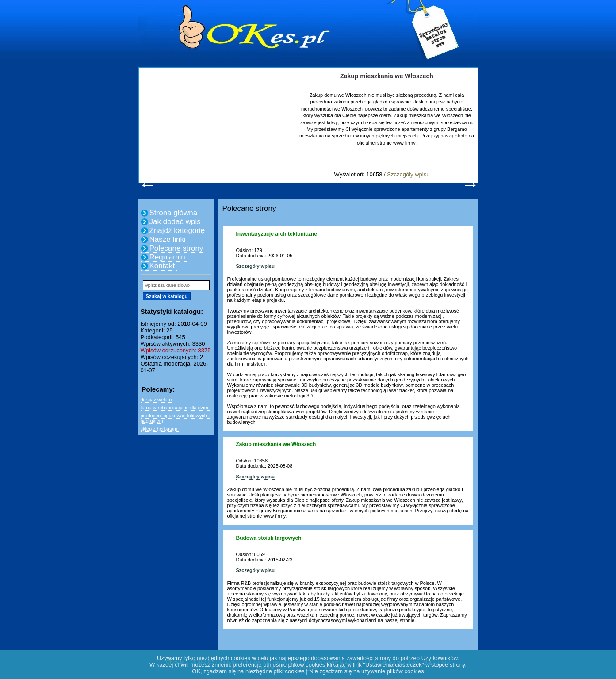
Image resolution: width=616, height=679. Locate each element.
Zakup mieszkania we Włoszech (387, 76)
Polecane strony (176, 248)
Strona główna (174, 213)
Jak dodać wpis (175, 222)
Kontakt (162, 266)
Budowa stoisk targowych (269, 538)
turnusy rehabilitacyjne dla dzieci (176, 408)
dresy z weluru (156, 400)
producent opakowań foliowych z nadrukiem (176, 418)
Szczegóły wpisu (408, 174)
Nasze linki (168, 239)
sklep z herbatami (160, 429)
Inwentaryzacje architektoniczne (277, 234)
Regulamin (167, 257)
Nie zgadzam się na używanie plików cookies (366, 671)
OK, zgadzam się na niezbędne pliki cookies (248, 671)
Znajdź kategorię (177, 231)
